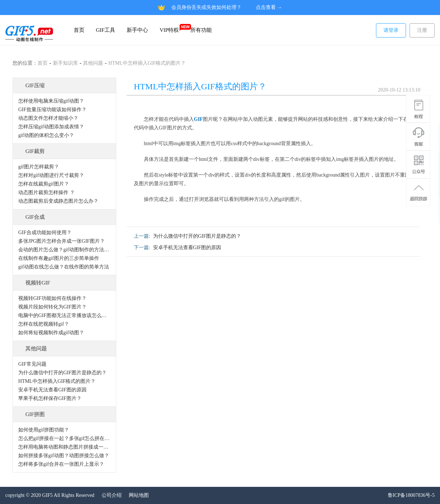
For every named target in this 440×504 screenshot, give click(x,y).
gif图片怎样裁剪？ (39, 167)
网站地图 (139, 495)
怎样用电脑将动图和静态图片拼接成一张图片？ (64, 447)
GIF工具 (106, 30)
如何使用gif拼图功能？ (44, 430)
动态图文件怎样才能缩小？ (48, 118)
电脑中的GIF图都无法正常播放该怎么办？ (64, 315)
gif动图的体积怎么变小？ (46, 135)
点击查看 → (269, 7)
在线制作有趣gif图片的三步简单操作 (59, 258)
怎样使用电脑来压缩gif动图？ (51, 101)
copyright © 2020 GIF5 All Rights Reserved (50, 495)
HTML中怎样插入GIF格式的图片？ (147, 63)
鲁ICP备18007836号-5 (411, 495)
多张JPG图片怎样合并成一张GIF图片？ (62, 241)
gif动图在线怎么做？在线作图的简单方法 (64, 267)
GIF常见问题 (32, 364)
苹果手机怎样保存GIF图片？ (50, 398)
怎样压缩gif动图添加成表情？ (51, 127)
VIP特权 (172, 28)
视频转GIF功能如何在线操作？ (52, 298)
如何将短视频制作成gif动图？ (51, 333)
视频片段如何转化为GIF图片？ (52, 307)
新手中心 (137, 30)
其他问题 (93, 63)
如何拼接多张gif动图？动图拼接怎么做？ (64, 456)
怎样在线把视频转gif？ (44, 324)
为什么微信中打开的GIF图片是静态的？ (62, 373)
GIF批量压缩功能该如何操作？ (52, 110)
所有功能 (201, 30)
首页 (79, 30)
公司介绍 (112, 495)
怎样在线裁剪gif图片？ (44, 184)
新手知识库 (65, 63)
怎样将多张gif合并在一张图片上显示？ (61, 464)
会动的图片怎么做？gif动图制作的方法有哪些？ (64, 250)
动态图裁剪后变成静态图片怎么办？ (58, 201)
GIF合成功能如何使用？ (45, 233)
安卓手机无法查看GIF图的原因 (52, 390)
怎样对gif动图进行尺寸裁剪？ (51, 175)
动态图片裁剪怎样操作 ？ (47, 192)
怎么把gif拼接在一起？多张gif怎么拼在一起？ (64, 438)
